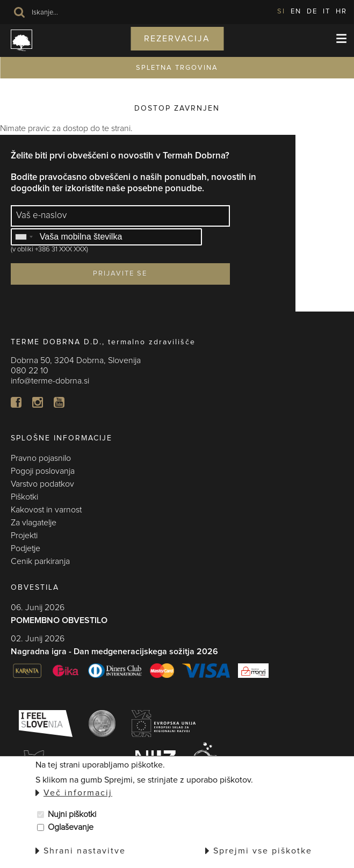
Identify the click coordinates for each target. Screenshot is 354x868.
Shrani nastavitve (85, 851)
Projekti (24, 536)
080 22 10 (30, 371)
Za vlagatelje (34, 523)
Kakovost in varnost (46, 510)
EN (296, 12)
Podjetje (26, 548)
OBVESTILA (35, 588)
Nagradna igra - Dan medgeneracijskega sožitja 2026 (114, 652)
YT (59, 402)
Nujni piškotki (72, 814)
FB (16, 402)
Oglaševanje (71, 827)
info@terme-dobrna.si (50, 381)
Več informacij (78, 793)
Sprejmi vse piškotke (263, 851)
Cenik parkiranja (40, 561)
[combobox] (24, 237)
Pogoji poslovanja (43, 471)
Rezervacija (177, 39)
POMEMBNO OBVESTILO (59, 620)
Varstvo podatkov (42, 484)
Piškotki (24, 497)
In (38, 402)
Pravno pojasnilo (41, 458)
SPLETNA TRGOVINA (177, 68)
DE (312, 12)
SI (281, 12)
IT (327, 12)
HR (341, 12)
